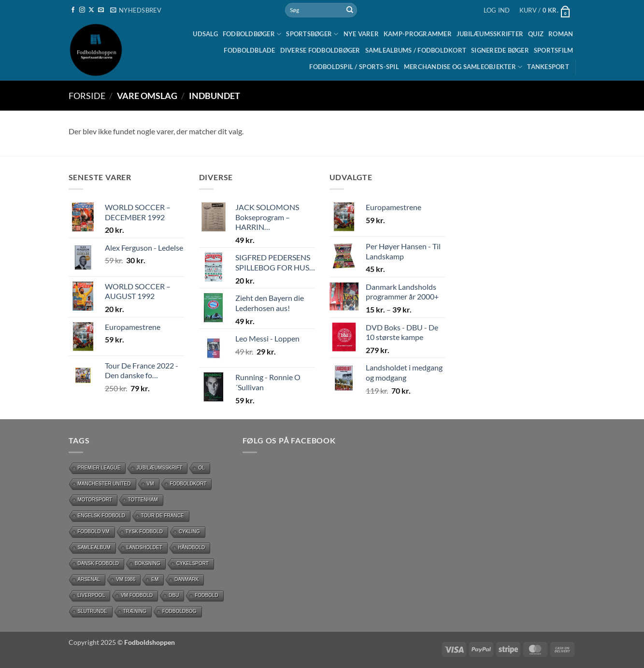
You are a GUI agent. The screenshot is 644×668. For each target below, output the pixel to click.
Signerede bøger (500, 50)
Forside (87, 96)
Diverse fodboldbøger (320, 50)
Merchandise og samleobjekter (463, 67)
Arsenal (89, 579)
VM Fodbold (137, 595)
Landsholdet (144, 547)
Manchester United (104, 484)
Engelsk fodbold (101, 516)
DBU (174, 595)
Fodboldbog (179, 611)
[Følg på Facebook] (73, 10)
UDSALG (205, 34)
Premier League (99, 468)
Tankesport (548, 67)
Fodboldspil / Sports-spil (354, 67)
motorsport (95, 500)
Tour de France (163, 516)
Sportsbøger (312, 34)
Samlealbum (94, 547)
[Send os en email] (101, 10)
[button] (136, 10)
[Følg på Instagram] (82, 10)
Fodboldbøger (252, 34)
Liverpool (92, 595)
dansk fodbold (99, 563)
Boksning (148, 563)
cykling (189, 532)
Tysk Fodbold (144, 532)
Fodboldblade (249, 50)
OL (201, 468)
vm (150, 484)
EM (155, 579)
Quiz (536, 34)
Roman (561, 34)
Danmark (186, 579)
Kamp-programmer (418, 34)
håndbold (192, 547)
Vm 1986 (126, 579)
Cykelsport (193, 563)
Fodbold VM (94, 532)
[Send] (350, 10)
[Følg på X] (91, 10)
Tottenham (143, 500)
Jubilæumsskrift (159, 468)
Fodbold (206, 595)
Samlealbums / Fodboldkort (416, 50)
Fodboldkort (188, 484)
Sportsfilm (554, 50)
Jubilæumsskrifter (490, 34)
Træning (135, 611)
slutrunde (93, 611)
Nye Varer (361, 34)
